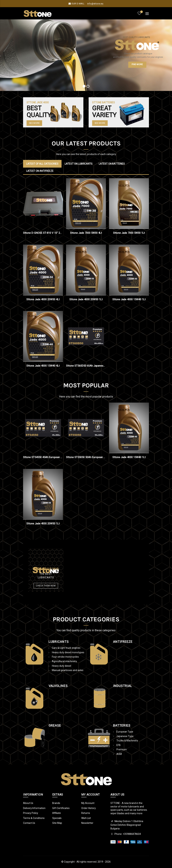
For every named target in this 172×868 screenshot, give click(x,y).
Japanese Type (125, 736)
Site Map (57, 823)
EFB (119, 745)
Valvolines (58, 686)
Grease (55, 725)
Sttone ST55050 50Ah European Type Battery (86, 457)
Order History (89, 808)
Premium (122, 749)
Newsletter (87, 823)
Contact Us (29, 823)
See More (34, 123)
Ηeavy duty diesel (62, 666)
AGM (119, 754)
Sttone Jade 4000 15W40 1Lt (129, 299)
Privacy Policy (31, 813)
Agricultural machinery (64, 661)
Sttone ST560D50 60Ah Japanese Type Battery (86, 366)
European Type (125, 732)
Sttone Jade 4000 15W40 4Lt (43, 366)
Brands (56, 803)
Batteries (122, 725)
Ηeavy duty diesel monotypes (68, 652)
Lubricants (59, 642)
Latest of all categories (42, 164)
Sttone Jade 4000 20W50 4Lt (43, 299)
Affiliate (57, 813)
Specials (57, 818)
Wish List (86, 818)
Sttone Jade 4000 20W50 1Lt (86, 299)
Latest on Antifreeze (40, 171)
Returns (86, 813)
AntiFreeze (123, 642)
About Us (28, 803)
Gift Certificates (61, 808)
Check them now (46, 586)
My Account (88, 803)
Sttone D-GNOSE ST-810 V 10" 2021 (43, 233)
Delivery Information (34, 808)
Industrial (123, 686)
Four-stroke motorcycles (65, 657)
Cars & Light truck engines (66, 648)
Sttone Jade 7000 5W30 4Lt (86, 233)
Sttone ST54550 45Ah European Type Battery (43, 457)
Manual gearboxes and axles (68, 670)
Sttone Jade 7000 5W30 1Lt (129, 233)
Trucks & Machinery (127, 741)
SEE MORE (100, 123)
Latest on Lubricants (79, 164)
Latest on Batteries (112, 164)
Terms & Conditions (34, 818)
